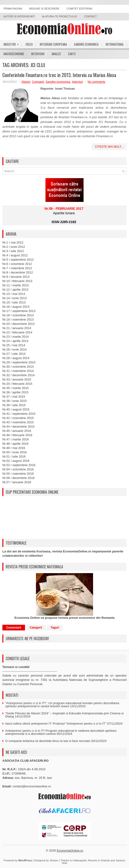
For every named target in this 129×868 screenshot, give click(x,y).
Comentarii (14, 628)
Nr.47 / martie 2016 (16, 439)
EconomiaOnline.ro (70, 851)
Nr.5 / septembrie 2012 (18, 260)
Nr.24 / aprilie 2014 (15, 341)
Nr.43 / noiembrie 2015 (18, 422)
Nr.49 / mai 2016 (14, 448)
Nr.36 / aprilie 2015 (15, 392)
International (115, 44)
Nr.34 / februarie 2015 (17, 384)
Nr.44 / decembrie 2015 (18, 427)
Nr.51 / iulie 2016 (14, 456)
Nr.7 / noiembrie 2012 (17, 268)
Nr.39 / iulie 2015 (14, 405)
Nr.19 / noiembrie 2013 (18, 319)
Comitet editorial (80, 9)
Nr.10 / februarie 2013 (17, 281)
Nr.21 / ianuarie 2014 (17, 328)
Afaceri (26, 82)
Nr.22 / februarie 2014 (17, 332)
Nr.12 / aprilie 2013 (15, 290)
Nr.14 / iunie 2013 (15, 298)
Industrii (13, 43)
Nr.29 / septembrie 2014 (19, 362)
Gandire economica (86, 44)
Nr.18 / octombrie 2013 (18, 315)
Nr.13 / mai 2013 (14, 294)
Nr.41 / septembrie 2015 (19, 414)
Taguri (55, 628)
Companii (38, 82)
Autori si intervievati (19, 16)
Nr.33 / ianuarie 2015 (17, 379)
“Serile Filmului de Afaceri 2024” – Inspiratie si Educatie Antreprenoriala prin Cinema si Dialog (64, 715)
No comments (96, 82)
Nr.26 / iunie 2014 (15, 349)
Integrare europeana (53, 44)
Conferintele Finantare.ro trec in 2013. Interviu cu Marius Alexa (59, 75)
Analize (56, 54)
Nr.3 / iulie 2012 (13, 251)
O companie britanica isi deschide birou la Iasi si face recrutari (48, 741)
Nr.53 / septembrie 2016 (19, 465)
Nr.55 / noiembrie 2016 (18, 474)
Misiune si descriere (44, 9)
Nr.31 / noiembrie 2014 (18, 371)
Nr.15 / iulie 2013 (14, 302)
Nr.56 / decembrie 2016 (18, 478)
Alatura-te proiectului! (60, 16)
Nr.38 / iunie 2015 (15, 401)
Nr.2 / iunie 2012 (14, 247)
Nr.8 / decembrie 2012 (18, 272)
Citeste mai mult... (109, 147)
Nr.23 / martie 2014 (16, 337)
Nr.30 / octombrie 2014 (18, 367)
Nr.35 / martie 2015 (16, 388)
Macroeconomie (14, 54)
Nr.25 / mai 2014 (14, 345)
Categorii (36, 628)
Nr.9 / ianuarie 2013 (16, 277)
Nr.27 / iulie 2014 (14, 354)
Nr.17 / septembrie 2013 (19, 311)
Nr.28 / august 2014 (16, 358)
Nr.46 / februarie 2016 (17, 435)
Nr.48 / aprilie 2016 (15, 444)
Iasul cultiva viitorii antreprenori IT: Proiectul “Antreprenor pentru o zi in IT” (56, 724)
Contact (90, 16)
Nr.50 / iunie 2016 (15, 452)
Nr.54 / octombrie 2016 (18, 469)
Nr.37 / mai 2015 (14, 397)
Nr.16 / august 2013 (16, 307)
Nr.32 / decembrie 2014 (18, 375)
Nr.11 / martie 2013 (16, 285)
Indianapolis (80, 860)
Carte (72, 54)
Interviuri (38, 54)
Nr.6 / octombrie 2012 (17, 264)
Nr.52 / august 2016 (16, 461)
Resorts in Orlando (99, 860)
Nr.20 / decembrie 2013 (18, 324)
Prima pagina (13, 9)
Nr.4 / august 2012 (15, 255)
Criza (29, 44)
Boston (54, 860)
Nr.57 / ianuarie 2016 (17, 482)
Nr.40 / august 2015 (16, 409)
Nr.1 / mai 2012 (13, 242)
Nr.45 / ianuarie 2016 (17, 431)
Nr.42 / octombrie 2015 (18, 418)
